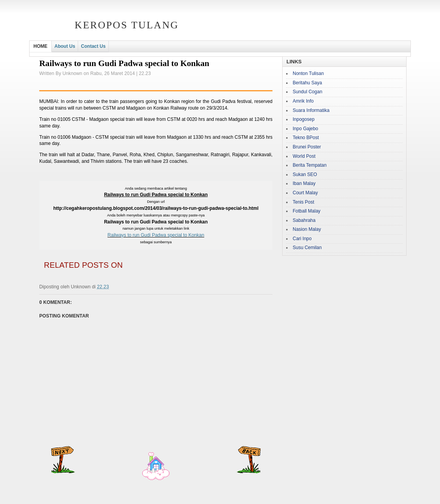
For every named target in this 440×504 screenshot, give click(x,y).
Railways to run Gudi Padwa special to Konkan (156, 235)
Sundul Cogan (307, 92)
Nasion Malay (307, 229)
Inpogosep (304, 119)
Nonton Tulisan (308, 73)
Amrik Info (303, 101)
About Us (65, 46)
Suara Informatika (311, 110)
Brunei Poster (307, 147)
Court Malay (305, 193)
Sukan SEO (305, 174)
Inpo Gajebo (305, 129)
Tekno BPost (306, 138)
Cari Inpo (302, 239)
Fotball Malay (306, 211)
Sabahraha (304, 220)
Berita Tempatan (310, 165)
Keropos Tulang (127, 25)
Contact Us (93, 46)
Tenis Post (303, 202)
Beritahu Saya (307, 83)
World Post (304, 156)
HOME (40, 46)
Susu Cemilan (307, 248)
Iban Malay (304, 183)
